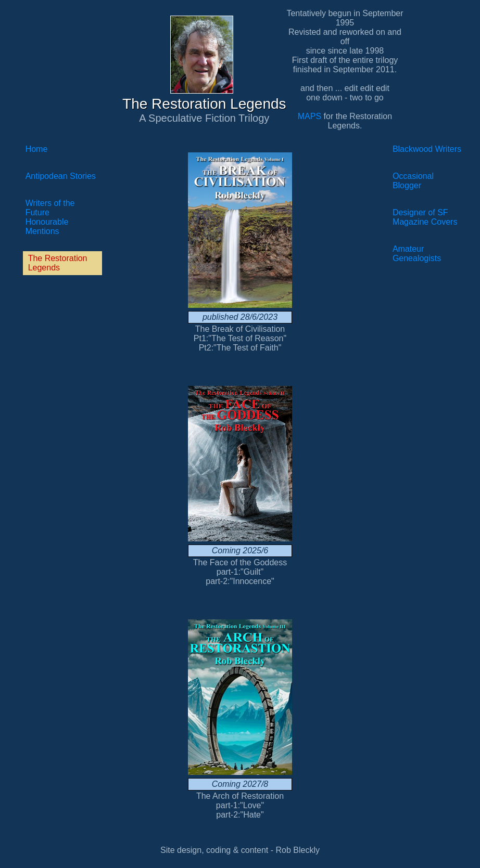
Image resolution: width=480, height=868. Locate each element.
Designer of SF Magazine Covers (425, 217)
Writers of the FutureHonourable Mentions (50, 217)
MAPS (310, 116)
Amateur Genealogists (417, 254)
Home (37, 149)
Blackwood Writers (427, 149)
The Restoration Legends (58, 263)
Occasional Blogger (413, 181)
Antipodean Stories (61, 176)
